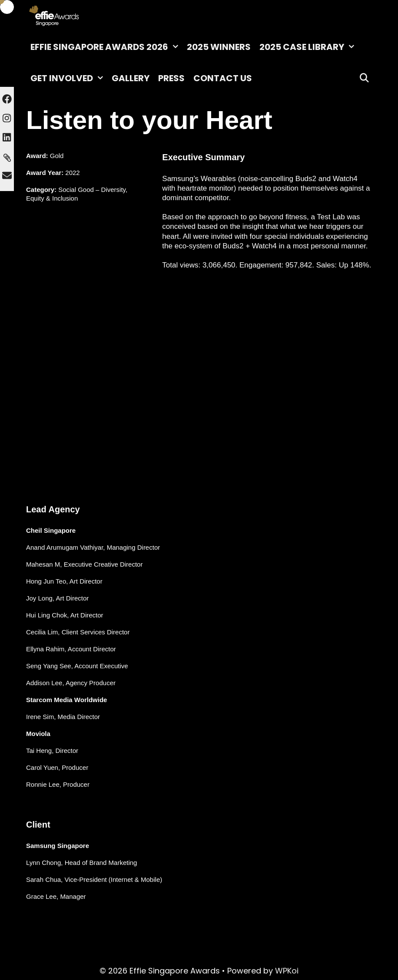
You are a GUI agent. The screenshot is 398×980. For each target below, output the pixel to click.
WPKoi (287, 971)
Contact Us (223, 78)
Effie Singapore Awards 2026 (106, 47)
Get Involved (69, 78)
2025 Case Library (309, 47)
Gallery (131, 78)
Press (171, 78)
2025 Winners (219, 47)
